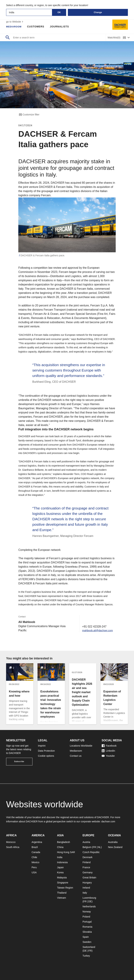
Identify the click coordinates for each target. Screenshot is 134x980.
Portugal (87, 922)
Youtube (108, 756)
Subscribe (19, 761)
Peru (34, 867)
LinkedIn (108, 751)
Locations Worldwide (81, 746)
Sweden (87, 942)
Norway (87, 912)
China (60, 847)
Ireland (86, 888)
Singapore (63, 883)
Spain (86, 937)
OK (59, 12)
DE (90, 901)
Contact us (76, 756)
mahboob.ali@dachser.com (96, 630)
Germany (88, 872)
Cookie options (46, 756)
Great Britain (89, 878)
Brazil (35, 847)
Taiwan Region (65, 888)
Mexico (35, 862)
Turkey (86, 956)
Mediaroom (15, 27)
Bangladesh (64, 842)
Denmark (88, 857)
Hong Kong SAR (66, 852)
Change (98, 12)
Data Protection (46, 751)
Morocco (11, 842)
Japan (60, 867)
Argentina (37, 842)
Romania (87, 927)
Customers (37, 27)
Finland (87, 862)
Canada (36, 852)
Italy (85, 893)
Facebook (109, 746)
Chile (34, 857)
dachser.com (108, 821)
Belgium (87, 847)
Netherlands (89, 906)
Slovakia (87, 932)
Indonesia (62, 862)
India (60, 857)
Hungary (87, 883)
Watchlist (114, 38)
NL (99, 847)
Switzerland (89, 947)
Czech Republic (91, 852)
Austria (86, 842)
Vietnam (62, 898)
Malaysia (62, 878)
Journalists (61, 27)
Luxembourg (89, 898)
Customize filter (29, 115)
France (86, 867)
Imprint (42, 746)
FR (94, 847)
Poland (86, 917)
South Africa (13, 847)
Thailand (62, 893)
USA (34, 872)
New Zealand (115, 847)
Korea (60, 872)
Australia (113, 842)
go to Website (15, 22)
